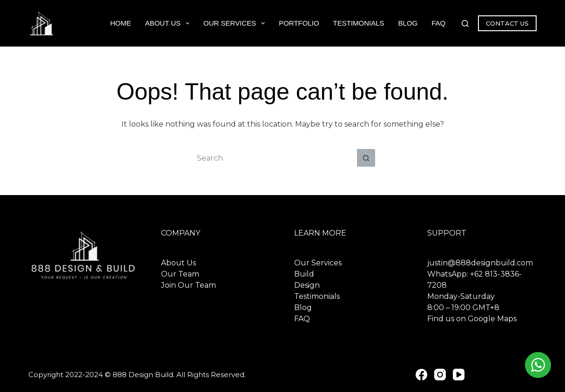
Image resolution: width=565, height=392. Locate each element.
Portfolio (299, 23)
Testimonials (359, 23)
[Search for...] (273, 158)
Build (304, 274)
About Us (169, 23)
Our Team (180, 274)
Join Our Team (188, 285)
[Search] (465, 24)
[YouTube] (459, 375)
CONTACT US (507, 23)
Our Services (236, 23)
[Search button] (366, 158)
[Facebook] (421, 375)
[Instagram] (440, 375)
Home (121, 23)
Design (307, 285)
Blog (408, 23)
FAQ (438, 23)
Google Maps (492, 319)
